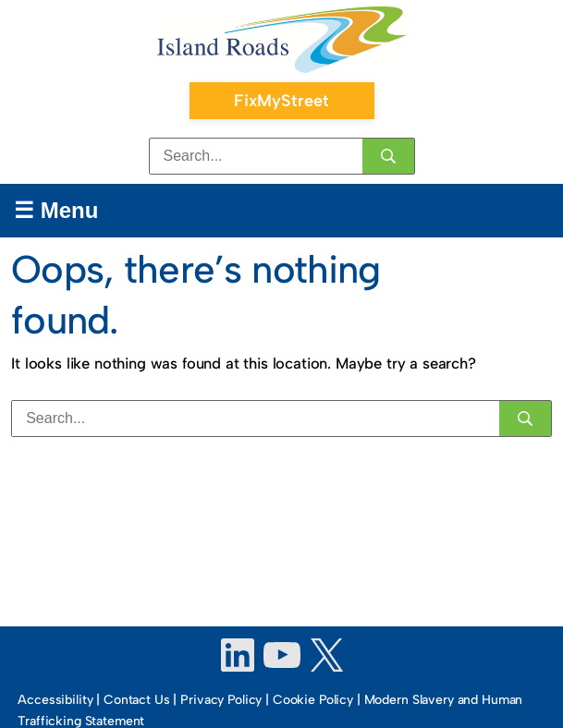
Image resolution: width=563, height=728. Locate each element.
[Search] (388, 156)
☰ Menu (56, 210)
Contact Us (137, 700)
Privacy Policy (221, 700)
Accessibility (55, 700)
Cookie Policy (313, 700)
